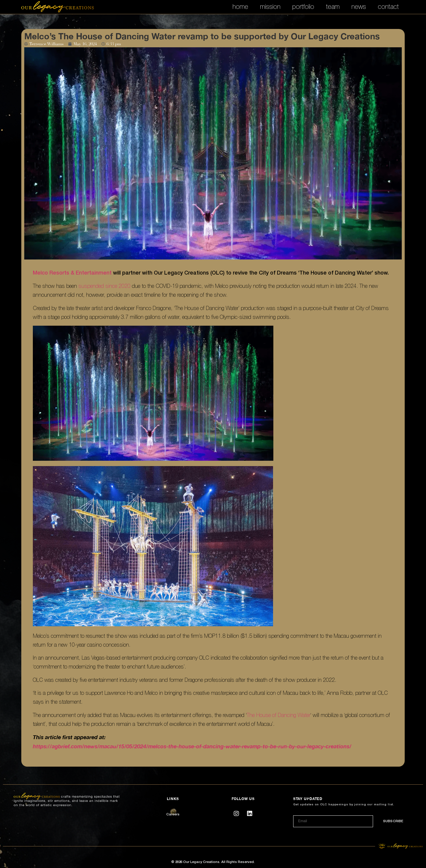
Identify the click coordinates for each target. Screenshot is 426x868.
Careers (173, 815)
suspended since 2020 (104, 286)
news (359, 7)
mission (270, 7)
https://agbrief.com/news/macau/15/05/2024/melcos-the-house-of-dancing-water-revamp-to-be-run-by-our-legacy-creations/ (192, 746)
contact (388, 7)
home (240, 7)
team (333, 7)
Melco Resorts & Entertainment (72, 273)
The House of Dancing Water (279, 715)
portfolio (303, 7)
